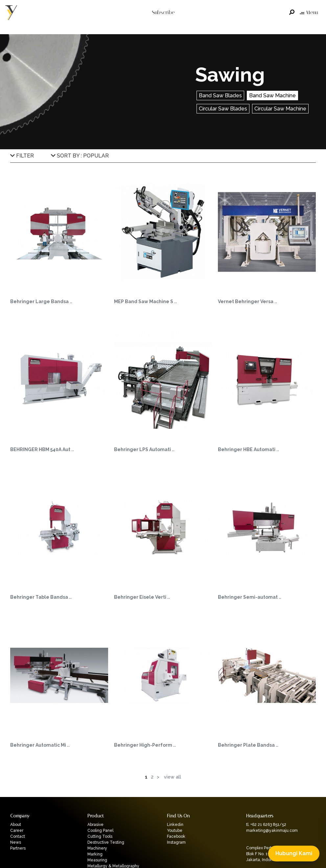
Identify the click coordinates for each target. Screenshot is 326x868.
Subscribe (163, 12)
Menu (309, 12)
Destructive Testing (106, 842)
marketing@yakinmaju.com (272, 831)
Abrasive (95, 825)
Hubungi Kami (294, 853)
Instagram (176, 842)
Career (17, 831)
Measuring (97, 860)
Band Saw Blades (220, 96)
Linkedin (175, 825)
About (16, 825)
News (16, 842)
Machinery (97, 848)
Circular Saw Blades (223, 109)
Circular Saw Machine (280, 109)
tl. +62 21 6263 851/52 (266, 825)
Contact (18, 836)
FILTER (22, 156)
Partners (18, 848)
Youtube (175, 831)
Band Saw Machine (272, 96)
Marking (95, 854)
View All (173, 777)
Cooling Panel (100, 831)
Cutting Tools (100, 836)
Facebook (176, 836)
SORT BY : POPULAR (80, 156)
